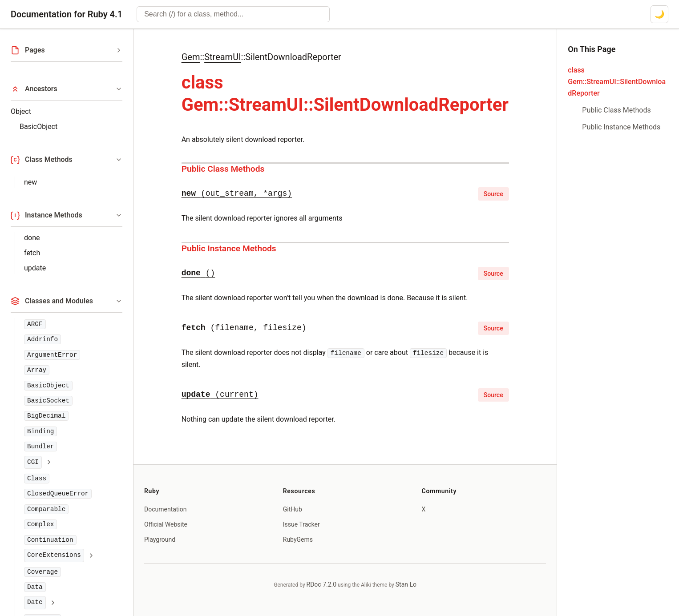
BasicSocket (48, 401)
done (32, 238)
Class (37, 479)
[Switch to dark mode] (659, 14)
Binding (40, 431)
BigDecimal (46, 416)
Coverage (42, 572)
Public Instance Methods (229, 248)
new (30, 182)
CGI (33, 462)
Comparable (46, 509)
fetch (32, 253)
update (35, 268)
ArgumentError (52, 355)
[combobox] (233, 14)
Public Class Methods (223, 169)
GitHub (293, 509)
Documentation (166, 509)
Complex (40, 524)
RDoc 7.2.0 (322, 584)
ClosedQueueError (58, 494)
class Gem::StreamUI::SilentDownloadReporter (617, 82)
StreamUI (222, 57)
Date (35, 602)
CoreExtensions (54, 555)
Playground (160, 540)
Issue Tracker (301, 524)
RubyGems (298, 540)
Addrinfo (42, 339)
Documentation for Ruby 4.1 (67, 14)
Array (37, 370)
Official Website (166, 524)
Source (493, 194)
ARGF (35, 324)
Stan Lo (406, 584)
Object (21, 111)
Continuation (50, 540)
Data (35, 587)
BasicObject (38, 127)
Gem (191, 57)
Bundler (40, 447)
